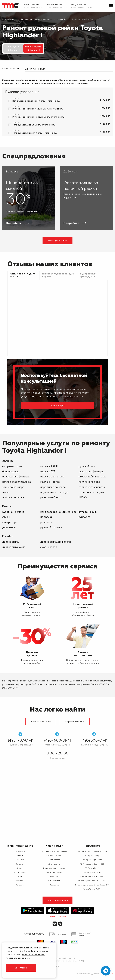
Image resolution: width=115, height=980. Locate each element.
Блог (20, 877)
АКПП (6, 517)
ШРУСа (83, 498)
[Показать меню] (111, 6)
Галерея (20, 864)
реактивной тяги (51, 498)
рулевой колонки (51, 528)
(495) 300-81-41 (79, 4)
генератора (10, 522)
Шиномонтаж (54, 881)
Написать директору (58, 900)
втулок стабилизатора (17, 482)
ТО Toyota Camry (92, 856)
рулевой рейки (88, 512)
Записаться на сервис (41, 722)
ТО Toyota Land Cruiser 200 (92, 864)
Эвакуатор (54, 885)
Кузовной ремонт (13, 512)
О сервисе (20, 852)
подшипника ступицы (54, 492)
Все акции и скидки (58, 241)
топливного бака (89, 482)
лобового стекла (13, 498)
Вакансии (20, 881)
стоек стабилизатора (92, 477)
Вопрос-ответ (20, 872)
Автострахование (54, 872)
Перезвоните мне (75, 722)
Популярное (92, 846)
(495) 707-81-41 (31, 4)
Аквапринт (54, 877)
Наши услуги (54, 846)
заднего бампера (13, 487)
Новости (20, 860)
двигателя (9, 528)
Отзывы (20, 868)
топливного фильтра (92, 487)
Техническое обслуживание (54, 852)
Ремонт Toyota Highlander (92, 877)
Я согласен (21, 968)
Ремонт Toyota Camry (92, 872)
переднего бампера (53, 487)
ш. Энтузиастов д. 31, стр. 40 (81, 7)
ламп (5, 492)
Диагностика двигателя (55, 542)
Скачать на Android (57, 917)
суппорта (84, 517)
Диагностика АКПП (14, 547)
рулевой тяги (87, 466)
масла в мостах (50, 482)
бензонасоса (10, 472)
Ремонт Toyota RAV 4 (92, 889)
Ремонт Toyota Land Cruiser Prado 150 (92, 885)
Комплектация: (11, 69)
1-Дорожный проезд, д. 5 (33, 7)
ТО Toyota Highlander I (13, 48)
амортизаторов (12, 466)
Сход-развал (49, 547)
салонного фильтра (91, 472)
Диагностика (10, 542)
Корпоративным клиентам (54, 868)
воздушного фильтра (16, 477)
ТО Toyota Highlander (92, 860)
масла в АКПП (49, 466)
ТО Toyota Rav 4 (92, 868)
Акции (20, 856)
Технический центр (20, 846)
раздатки (46, 522)
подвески (46, 517)
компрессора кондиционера (58, 512)
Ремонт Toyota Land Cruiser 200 (92, 881)
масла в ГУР (48, 472)
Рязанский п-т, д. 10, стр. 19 (57, 7)
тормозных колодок (91, 492)
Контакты (20, 885)
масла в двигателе (52, 477)
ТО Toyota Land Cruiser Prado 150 (92, 852)
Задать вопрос (57, 405)
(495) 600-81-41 (55, 4)
